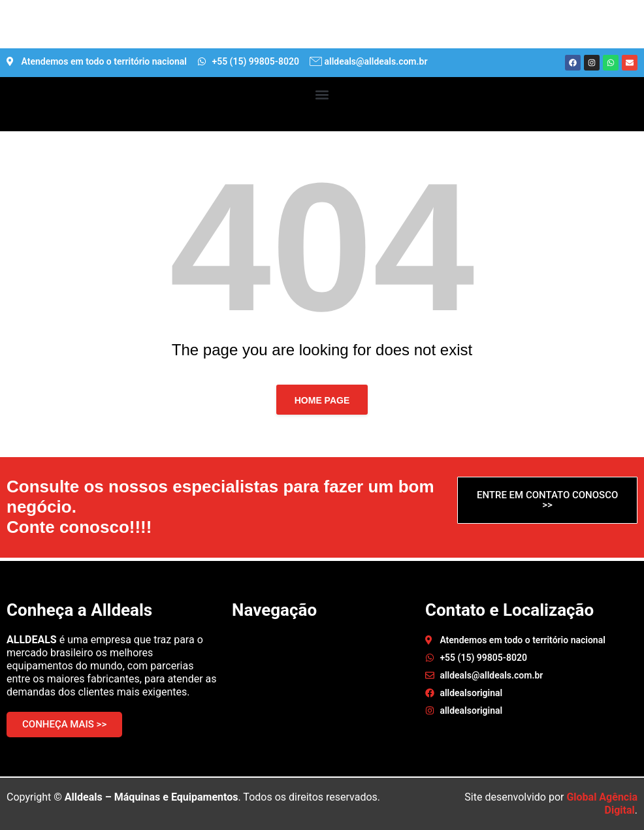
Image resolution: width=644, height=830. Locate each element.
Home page (322, 400)
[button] (322, 94)
